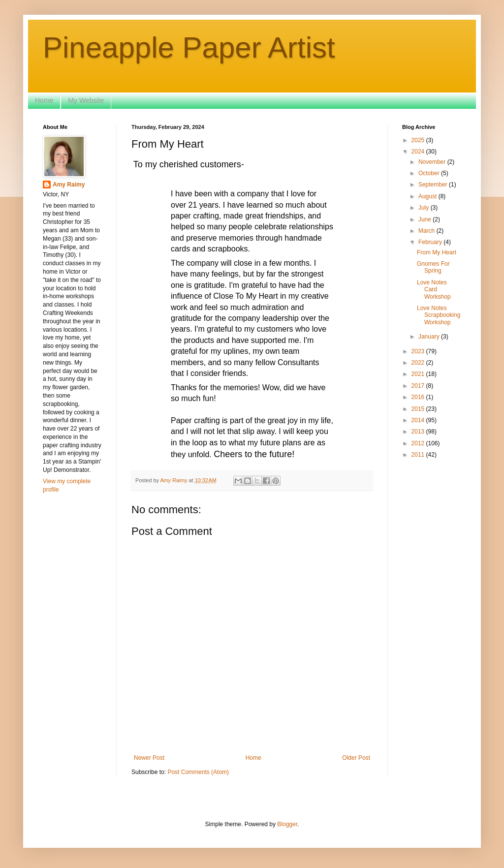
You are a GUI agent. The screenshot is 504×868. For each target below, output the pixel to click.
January (430, 337)
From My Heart (437, 252)
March (427, 231)
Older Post (356, 758)
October (430, 173)
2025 (419, 140)
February (431, 242)
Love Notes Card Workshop (434, 290)
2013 (419, 432)
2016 (419, 397)
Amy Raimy (69, 185)
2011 (419, 455)
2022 (419, 363)
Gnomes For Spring (433, 267)
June (425, 219)
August (428, 196)
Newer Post (149, 758)
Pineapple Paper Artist (189, 47)
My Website (86, 100)
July (425, 208)
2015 (419, 409)
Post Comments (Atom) (198, 772)
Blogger (287, 824)
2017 (419, 386)
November (433, 162)
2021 (419, 374)
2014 (419, 420)
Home (44, 100)
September (434, 185)
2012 (419, 443)
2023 (419, 351)
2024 (419, 152)
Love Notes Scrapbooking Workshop (439, 315)
